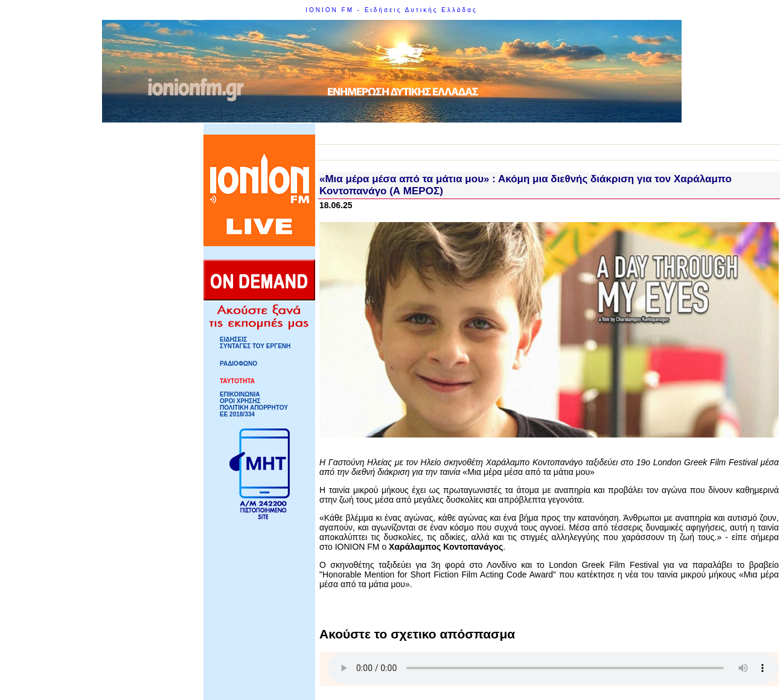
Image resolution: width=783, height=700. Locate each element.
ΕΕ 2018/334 (237, 414)
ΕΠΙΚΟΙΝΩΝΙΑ (240, 394)
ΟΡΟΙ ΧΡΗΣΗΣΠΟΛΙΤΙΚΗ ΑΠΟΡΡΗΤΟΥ (254, 404)
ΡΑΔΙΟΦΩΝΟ (238, 364)
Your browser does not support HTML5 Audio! (553, 668)
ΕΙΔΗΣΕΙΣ (233, 339)
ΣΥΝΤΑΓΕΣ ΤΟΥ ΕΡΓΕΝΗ (255, 346)
